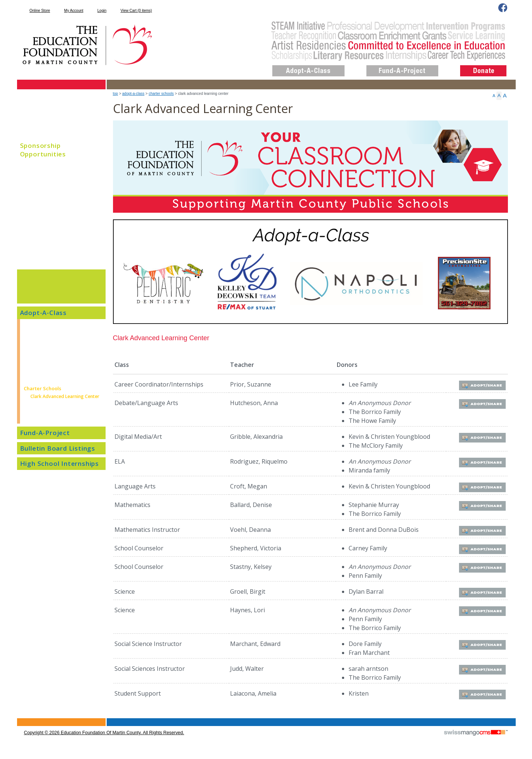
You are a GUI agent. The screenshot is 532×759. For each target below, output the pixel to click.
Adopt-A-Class (133, 94)
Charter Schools (161, 94)
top (116, 94)
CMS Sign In (21, 719)
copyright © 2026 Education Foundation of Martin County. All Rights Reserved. (104, 733)
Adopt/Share (481, 385)
